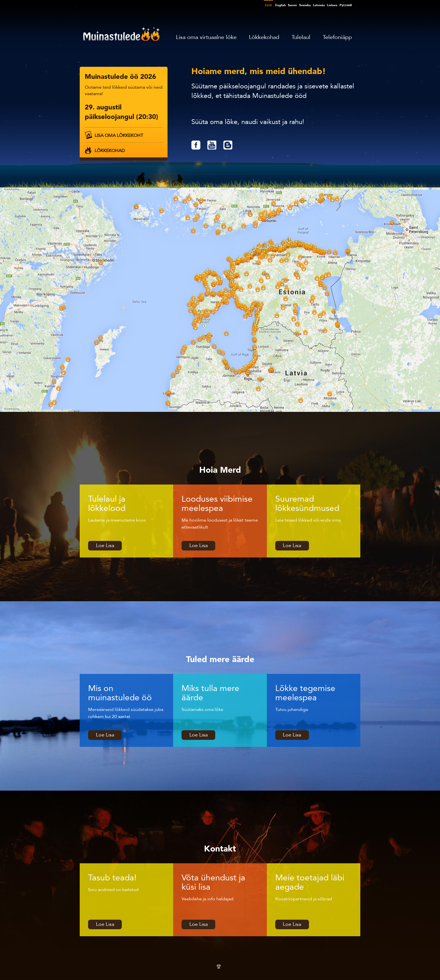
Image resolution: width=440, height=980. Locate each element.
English (280, 5)
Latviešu (319, 5)
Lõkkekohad (264, 37)
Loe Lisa (105, 546)
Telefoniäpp (337, 37)
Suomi (292, 5)
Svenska (305, 5)
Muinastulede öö (122, 34)
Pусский (346, 5)
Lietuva (332, 5)
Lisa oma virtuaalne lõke (206, 37)
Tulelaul (301, 37)
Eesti (268, 5)
